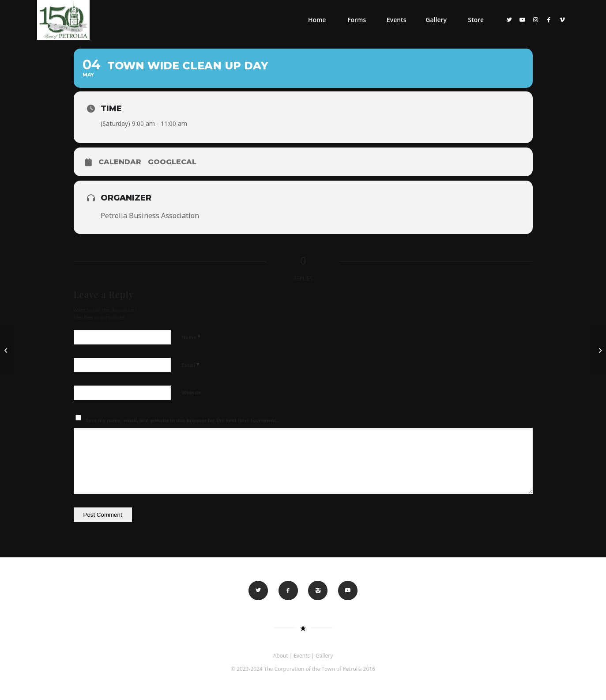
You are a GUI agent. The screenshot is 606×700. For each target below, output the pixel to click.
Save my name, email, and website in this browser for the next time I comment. (182, 420)
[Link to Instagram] (536, 19)
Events (302, 656)
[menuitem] (317, 20)
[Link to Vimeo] (562, 19)
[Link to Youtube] (523, 19)
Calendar (120, 162)
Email (191, 365)
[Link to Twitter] (509, 19)
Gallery (324, 656)
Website (192, 392)
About (281, 656)
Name (191, 337)
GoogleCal (172, 162)
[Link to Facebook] (549, 19)
